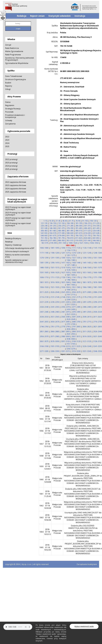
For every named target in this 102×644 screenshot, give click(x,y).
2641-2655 (44, 322)
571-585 (61, 233)
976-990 (54, 243)
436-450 (44, 231)
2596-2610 (87, 317)
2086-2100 (98, 292)
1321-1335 (76, 258)
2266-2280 (76, 302)
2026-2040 (55, 292)
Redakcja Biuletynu (13, 238)
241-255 (53, 226)
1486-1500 (44, 268)
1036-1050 (94, 243)
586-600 (70, 233)
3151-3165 (71, 344)
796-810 (70, 238)
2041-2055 (65, 292)
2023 (7, 140)
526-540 (96, 231)
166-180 (70, 223)
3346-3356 (98, 351)
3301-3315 (65, 351)
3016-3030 (87, 336)
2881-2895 (65, 332)
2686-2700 (76, 322)
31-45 (58, 221)
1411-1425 (65, 263)
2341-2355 (55, 307)
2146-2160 (65, 297)
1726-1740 (65, 277)
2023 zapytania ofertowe (16, 185)
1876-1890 (98, 282)
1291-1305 (55, 258)
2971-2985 (55, 336)
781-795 (61, 238)
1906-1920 (44, 287)
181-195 (79, 223)
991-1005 (63, 243)
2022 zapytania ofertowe (16, 182)
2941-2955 (71, 334)
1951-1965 (76, 287)
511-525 (87, 231)
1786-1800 (71, 280)
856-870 (44, 240)
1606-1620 (55, 272)
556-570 (53, 233)
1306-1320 (65, 258)
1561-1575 (98, 268)
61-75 (71, 221)
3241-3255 (98, 346)
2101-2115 (71, 295)
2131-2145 (55, 297)
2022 (7, 137)
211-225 (96, 223)
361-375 (61, 228)
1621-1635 (65, 272)
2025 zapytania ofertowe (16, 192)
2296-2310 (98, 302)
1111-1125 (76, 248)
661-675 (53, 236)
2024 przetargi (11, 166)
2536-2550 (44, 317)
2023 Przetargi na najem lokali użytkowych (18, 214)
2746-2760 (44, 327)
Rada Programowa (13, 55)
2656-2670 (55, 322)
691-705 (70, 236)
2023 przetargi (11, 163)
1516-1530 (65, 268)
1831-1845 (65, 282)
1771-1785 (98, 277)
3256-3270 (71, 349)
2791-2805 (76, 327)
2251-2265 (65, 302)
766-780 (53, 238)
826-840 (87, 238)
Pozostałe (9, 112)
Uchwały (9, 120)
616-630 (87, 233)
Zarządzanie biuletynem (87, 564)
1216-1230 (76, 253)
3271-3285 (44, 351)
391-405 (79, 228)
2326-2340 (44, 307)
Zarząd (8, 45)
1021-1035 (84, 243)
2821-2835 (98, 327)
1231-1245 (87, 253)
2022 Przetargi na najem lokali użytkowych (18, 208)
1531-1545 (76, 268)
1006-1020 (73, 243)
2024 (7, 143)
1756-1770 (87, 277)
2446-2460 (55, 312)
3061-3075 (44, 341)
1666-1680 (98, 272)
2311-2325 (71, 304)
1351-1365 (98, 258)
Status (8, 102)
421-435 (96, 228)
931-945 (87, 240)
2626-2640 (71, 319)
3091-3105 (65, 341)
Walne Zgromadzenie (14, 51)
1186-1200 (55, 253)
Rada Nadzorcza (12, 48)
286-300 (79, 226)
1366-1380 (71, 260)
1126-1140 (87, 248)
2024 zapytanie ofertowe (16, 189)
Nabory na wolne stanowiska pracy (17, 256)
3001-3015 (76, 336)
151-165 (61, 223)
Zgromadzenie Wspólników (17, 63)
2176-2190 (87, 297)
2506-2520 (98, 312)
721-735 (87, 236)
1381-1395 (44, 263)
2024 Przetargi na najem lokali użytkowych (18, 219)
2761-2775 (55, 327)
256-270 (61, 226)
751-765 (44, 238)
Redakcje (9, 242)
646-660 (44, 236)
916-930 (79, 240)
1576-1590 (71, 270)
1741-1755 (76, 277)
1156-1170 (71, 250)
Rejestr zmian (37, 16)
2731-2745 (71, 324)
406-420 (87, 228)
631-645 (96, 233)
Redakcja (22, 16)
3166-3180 (44, 346)
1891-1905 (71, 285)
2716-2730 (98, 322)
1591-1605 (44, 272)
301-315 (87, 226)
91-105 (85, 221)
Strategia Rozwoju (13, 109)
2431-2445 (44, 312)
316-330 (96, 226)
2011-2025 (44, 292)
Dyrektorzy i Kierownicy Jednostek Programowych (20, 59)
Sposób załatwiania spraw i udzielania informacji (17, 261)
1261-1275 (71, 255)
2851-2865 (44, 332)
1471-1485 (71, 265)
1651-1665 (87, 272)
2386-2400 (87, 307)
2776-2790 (65, 327)
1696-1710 (44, 277)
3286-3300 (55, 351)
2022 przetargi (11, 159)
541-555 (44, 233)
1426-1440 (76, 263)
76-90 (78, 221)
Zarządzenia (10, 124)
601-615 (79, 233)
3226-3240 (87, 346)
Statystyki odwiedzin (60, 16)
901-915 (70, 240)
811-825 (79, 238)
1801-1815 (44, 282)
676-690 (61, 236)
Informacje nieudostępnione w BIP (20, 248)
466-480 (61, 231)
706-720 (79, 236)
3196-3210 (65, 346)
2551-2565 (55, 317)
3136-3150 (98, 341)
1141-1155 (98, 248)
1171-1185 (44, 253)
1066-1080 (44, 248)
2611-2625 (98, 317)
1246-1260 (98, 253)
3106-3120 (76, 341)
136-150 (53, 223)
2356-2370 (65, 307)
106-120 (93, 221)
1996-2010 (71, 290)
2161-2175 (76, 297)
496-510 (79, 231)
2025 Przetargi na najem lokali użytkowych (18, 224)
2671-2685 (65, 322)
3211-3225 (76, 346)
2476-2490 (76, 312)
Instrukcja (80, 16)
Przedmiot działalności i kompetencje (15, 116)
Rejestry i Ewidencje (13, 245)
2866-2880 (55, 332)
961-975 (45, 243)
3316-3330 (76, 351)
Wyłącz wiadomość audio (84, 626)
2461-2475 (65, 312)
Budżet (8, 83)
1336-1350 (87, 258)
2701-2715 (87, 322)
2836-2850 (71, 329)
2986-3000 (65, 336)
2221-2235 (44, 302)
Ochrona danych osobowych (17, 251)
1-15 (45, 221)
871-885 (53, 240)
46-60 (65, 221)
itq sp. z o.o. (27, 564)
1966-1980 (87, 287)
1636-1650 (76, 272)
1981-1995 (98, 287)
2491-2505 (87, 312)
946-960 (96, 240)
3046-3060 (71, 339)
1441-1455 (87, 263)
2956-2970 (44, 336)
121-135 (44, 223)
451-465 (53, 231)
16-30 (51, 221)
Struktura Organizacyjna (16, 79)
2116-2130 (44, 297)
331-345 (44, 228)
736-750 (96, 236)
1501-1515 (55, 268)
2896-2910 (76, 332)
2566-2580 (65, 317)
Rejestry (9, 86)
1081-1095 (55, 248)
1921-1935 (55, 287)
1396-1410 (55, 263)
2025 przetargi (11, 169)
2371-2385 (76, 307)
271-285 (70, 226)
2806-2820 (87, 327)
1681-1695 (71, 275)
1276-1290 (44, 258)
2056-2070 (76, 292)
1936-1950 (65, 287)
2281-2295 (87, 302)
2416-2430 (71, 309)
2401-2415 (98, 307)
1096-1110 (65, 248)
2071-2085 (87, 292)
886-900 (61, 240)
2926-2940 (98, 332)
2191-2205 (98, 297)
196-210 (87, 223)
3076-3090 (55, 341)
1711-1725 (55, 277)
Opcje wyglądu (3, 14)
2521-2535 (71, 314)
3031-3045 (98, 336)
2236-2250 (55, 302)
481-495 (70, 231)
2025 (7, 146)
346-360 (53, 228)
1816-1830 (55, 282)
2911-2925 (87, 332)
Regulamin (10, 105)
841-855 (96, 238)
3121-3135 (87, 341)
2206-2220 (71, 300)
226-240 (44, 226)
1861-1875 (87, 282)
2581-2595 (76, 317)
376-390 (70, 228)
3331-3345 (87, 351)
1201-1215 (65, 253)
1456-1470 (98, 263)
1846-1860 (76, 282)
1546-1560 (87, 268)
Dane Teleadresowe (14, 76)
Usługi (8, 89)
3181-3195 (55, 346)
